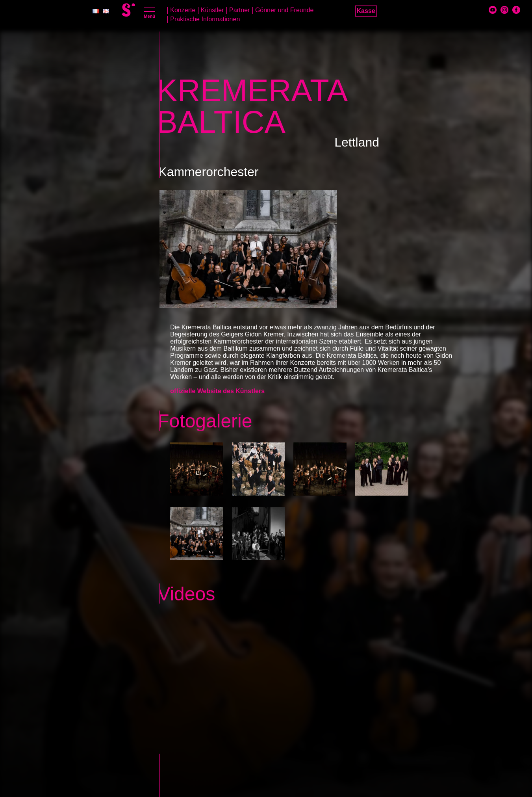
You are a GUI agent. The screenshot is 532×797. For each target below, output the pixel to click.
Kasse (366, 11)
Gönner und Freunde (285, 10)
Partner (239, 10)
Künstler (212, 10)
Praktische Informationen (205, 19)
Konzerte (183, 10)
